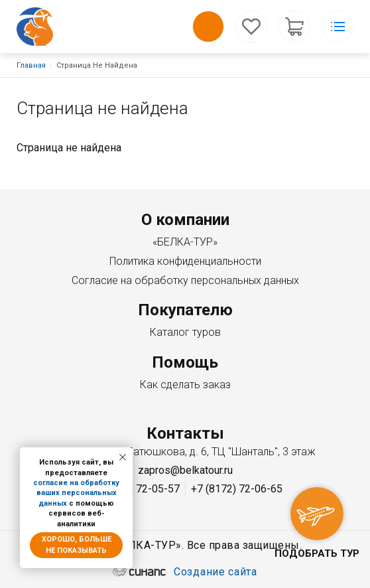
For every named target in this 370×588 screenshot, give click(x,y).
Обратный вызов (208, 27)
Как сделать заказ (185, 385)
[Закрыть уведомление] (123, 457)
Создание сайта (216, 573)
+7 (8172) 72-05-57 (134, 489)
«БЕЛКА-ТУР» (185, 242)
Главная (31, 65)
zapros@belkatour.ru (185, 470)
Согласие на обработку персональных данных (185, 280)
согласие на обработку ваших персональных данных (76, 493)
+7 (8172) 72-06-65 (237, 489)
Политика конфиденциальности (185, 261)
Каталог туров (185, 332)
